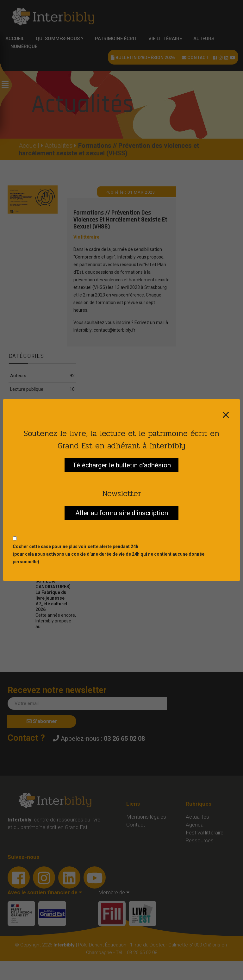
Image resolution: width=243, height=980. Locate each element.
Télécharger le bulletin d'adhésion (122, 465)
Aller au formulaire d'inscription (122, 513)
